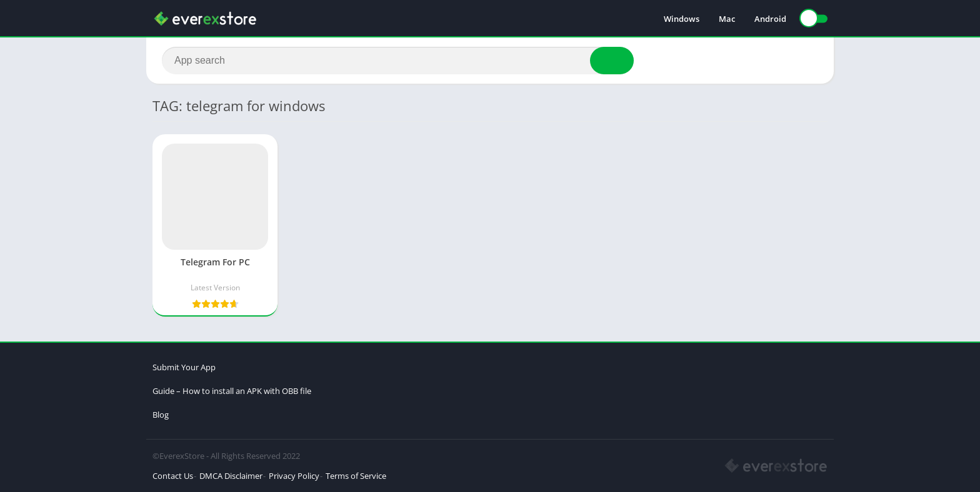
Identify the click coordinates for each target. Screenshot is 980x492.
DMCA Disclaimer (231, 476)
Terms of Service (356, 476)
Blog (161, 415)
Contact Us (173, 476)
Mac (727, 19)
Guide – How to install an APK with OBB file (232, 391)
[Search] (398, 61)
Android (770, 19)
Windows (682, 19)
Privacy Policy (294, 476)
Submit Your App (184, 367)
